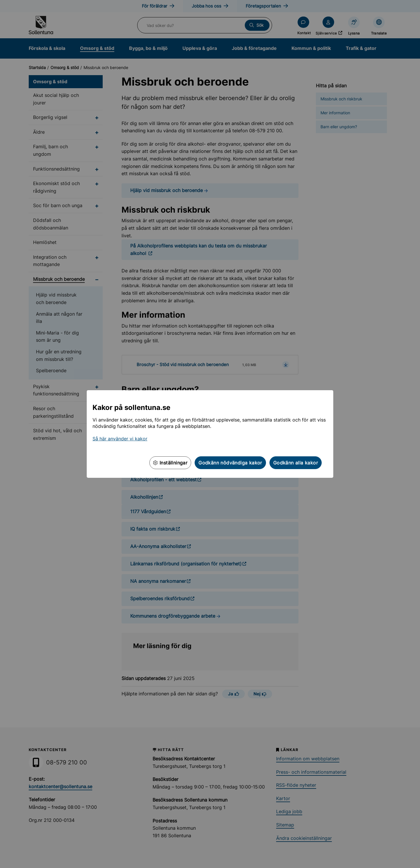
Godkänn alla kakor (296, 463)
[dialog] (210, 434)
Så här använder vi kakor (120, 439)
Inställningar (170, 463)
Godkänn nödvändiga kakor (230, 463)
